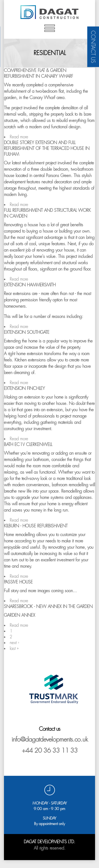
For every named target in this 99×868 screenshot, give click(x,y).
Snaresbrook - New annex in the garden (48, 607)
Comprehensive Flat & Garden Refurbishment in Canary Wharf (39, 73)
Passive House (18, 582)
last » (14, 648)
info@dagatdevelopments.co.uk (49, 739)
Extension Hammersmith (30, 285)
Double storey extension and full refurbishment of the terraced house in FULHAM (47, 148)
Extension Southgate (27, 332)
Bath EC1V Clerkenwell (28, 445)
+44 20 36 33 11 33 (50, 751)
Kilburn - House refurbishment (36, 526)
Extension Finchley (24, 388)
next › (14, 643)
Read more (19, 137)
